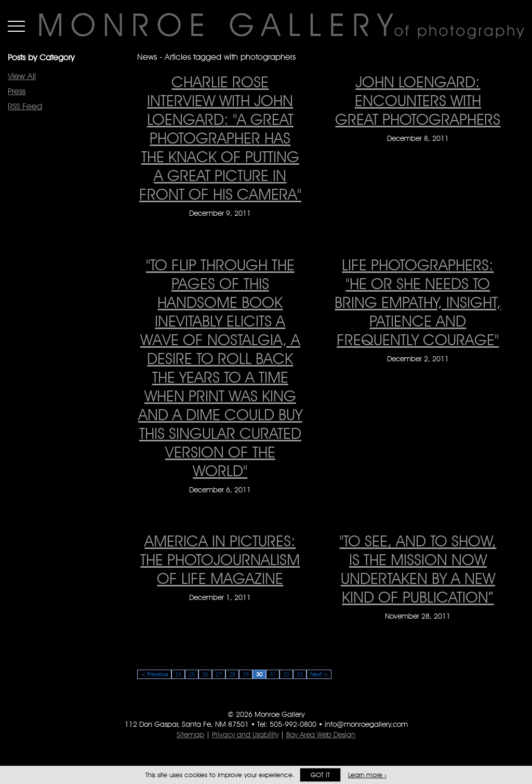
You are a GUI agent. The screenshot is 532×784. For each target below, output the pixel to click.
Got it (320, 775)
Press (17, 91)
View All (22, 76)
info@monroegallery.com (366, 724)
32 (286, 674)
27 (219, 674)
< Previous (154, 674)
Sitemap (190, 735)
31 (273, 674)
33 (300, 674)
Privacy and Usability (245, 735)
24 (178, 674)
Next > (319, 674)
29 (246, 674)
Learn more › (367, 775)
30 (259, 674)
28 (232, 674)
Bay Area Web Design (321, 735)
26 (205, 674)
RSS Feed (25, 106)
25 (192, 674)
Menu (16, 26)
